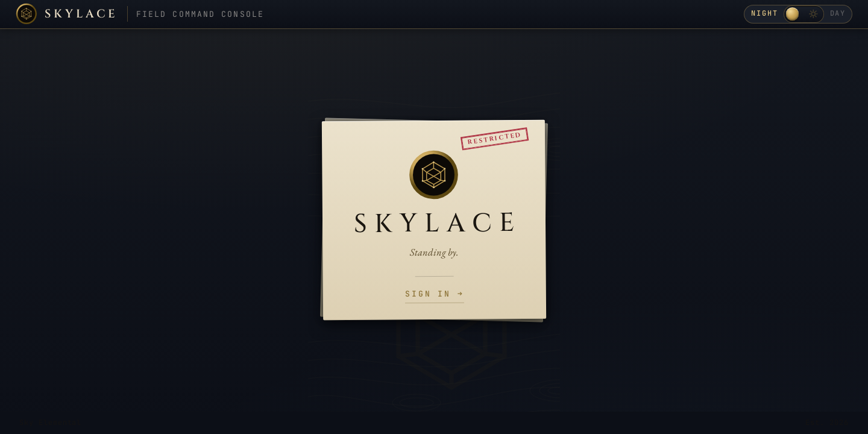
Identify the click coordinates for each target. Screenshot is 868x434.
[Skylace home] (67, 14)
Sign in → (435, 294)
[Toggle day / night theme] (804, 14)
